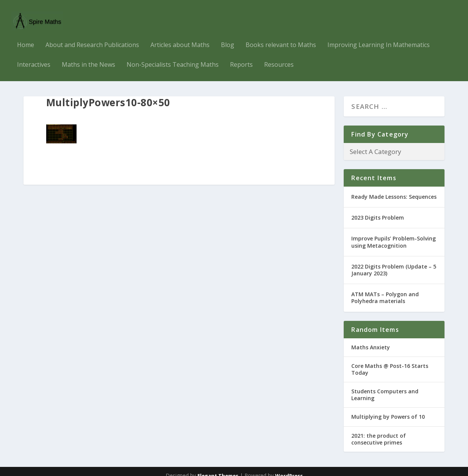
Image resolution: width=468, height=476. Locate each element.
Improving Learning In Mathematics (379, 37)
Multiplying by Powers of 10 (388, 408)
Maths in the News (88, 57)
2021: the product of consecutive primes (379, 431)
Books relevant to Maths (281, 37)
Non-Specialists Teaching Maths (173, 57)
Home (26, 37)
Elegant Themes (218, 467)
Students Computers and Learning (385, 386)
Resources (279, 57)
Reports (241, 57)
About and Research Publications (92, 37)
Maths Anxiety (371, 339)
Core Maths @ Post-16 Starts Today (390, 361)
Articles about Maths (180, 37)
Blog (228, 37)
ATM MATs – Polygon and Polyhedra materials (385, 289)
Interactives (34, 57)
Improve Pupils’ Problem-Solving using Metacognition (394, 233)
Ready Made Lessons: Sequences (394, 188)
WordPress (289, 467)
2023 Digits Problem (378, 209)
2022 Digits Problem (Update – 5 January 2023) (394, 262)
